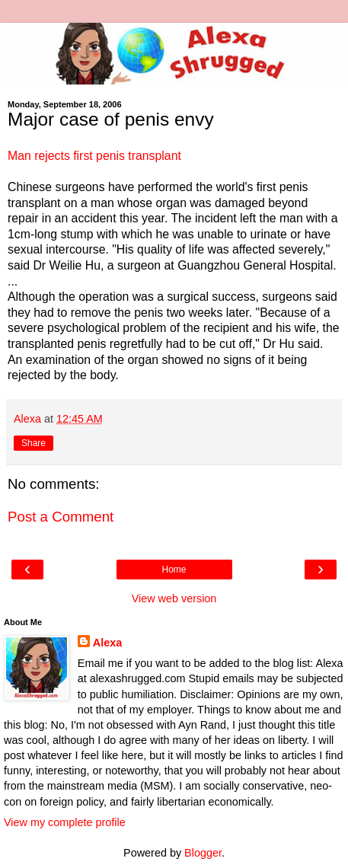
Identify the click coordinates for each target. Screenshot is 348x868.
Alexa (107, 643)
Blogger (203, 853)
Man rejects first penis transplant (94, 156)
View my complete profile (65, 822)
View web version (174, 598)
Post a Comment (61, 517)
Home (174, 570)
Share (34, 443)
